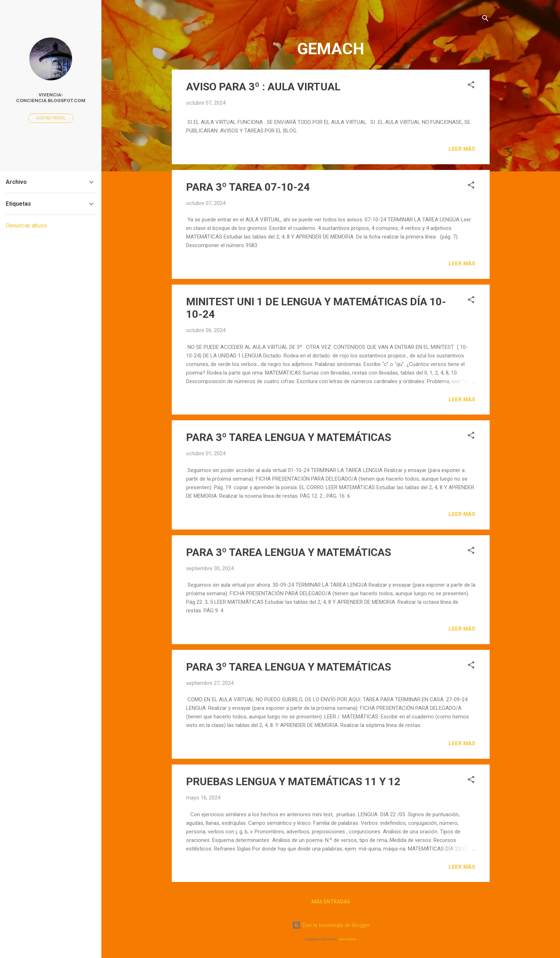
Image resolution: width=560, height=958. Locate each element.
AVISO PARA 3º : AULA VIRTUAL (263, 87)
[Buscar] (485, 19)
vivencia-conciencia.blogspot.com (51, 97)
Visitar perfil (51, 118)
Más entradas (331, 902)
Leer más (462, 149)
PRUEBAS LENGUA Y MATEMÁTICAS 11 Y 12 (293, 781)
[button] (471, 86)
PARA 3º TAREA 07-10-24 (248, 187)
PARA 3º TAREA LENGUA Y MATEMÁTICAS (289, 437)
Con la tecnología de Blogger (331, 925)
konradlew (348, 939)
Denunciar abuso (26, 225)
